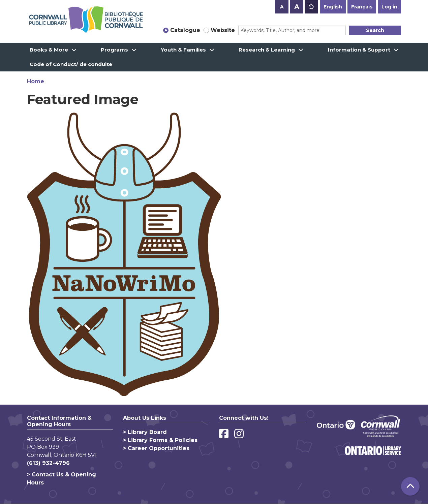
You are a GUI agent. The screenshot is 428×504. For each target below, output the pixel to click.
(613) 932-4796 (48, 463)
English (333, 7)
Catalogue (185, 30)
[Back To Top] (410, 486)
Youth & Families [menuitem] (183, 50)
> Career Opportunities (156, 448)
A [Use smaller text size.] (282, 7)
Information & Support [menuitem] (359, 50)
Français (362, 7)
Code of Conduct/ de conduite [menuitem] (71, 64)
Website (223, 30)
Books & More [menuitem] (49, 50)
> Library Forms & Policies (160, 440)
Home (36, 81)
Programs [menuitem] (114, 50)
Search (375, 30)
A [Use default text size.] (311, 7)
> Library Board (145, 432)
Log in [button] (389, 7)
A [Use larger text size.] (297, 7)
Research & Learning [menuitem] (267, 50)
